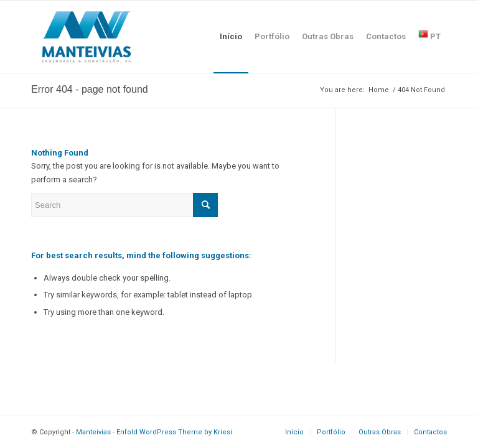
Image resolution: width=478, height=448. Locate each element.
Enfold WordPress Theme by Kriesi (174, 432)
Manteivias (93, 432)
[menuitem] (231, 37)
